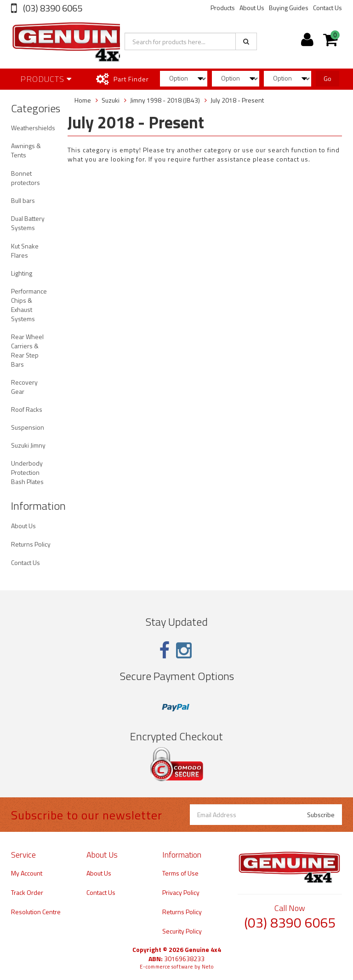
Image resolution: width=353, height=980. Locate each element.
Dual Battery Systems (28, 223)
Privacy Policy (181, 892)
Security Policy (182, 931)
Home (83, 100)
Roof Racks (27, 409)
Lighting (22, 273)
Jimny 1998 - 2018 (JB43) (165, 100)
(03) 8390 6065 (52, 8)
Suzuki (111, 100)
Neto (208, 967)
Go (327, 78)
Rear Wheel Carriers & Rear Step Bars (27, 350)
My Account (27, 873)
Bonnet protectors (26, 178)
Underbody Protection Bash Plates (27, 472)
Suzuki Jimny (28, 445)
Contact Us (327, 8)
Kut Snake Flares (25, 251)
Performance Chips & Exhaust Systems (29, 305)
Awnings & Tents (26, 150)
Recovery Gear (24, 387)
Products (223, 8)
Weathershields (33, 128)
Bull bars (23, 200)
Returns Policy (31, 544)
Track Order (27, 892)
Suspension (28, 427)
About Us (252, 8)
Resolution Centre (36, 912)
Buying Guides (289, 8)
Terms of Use (180, 873)
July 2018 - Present (237, 100)
